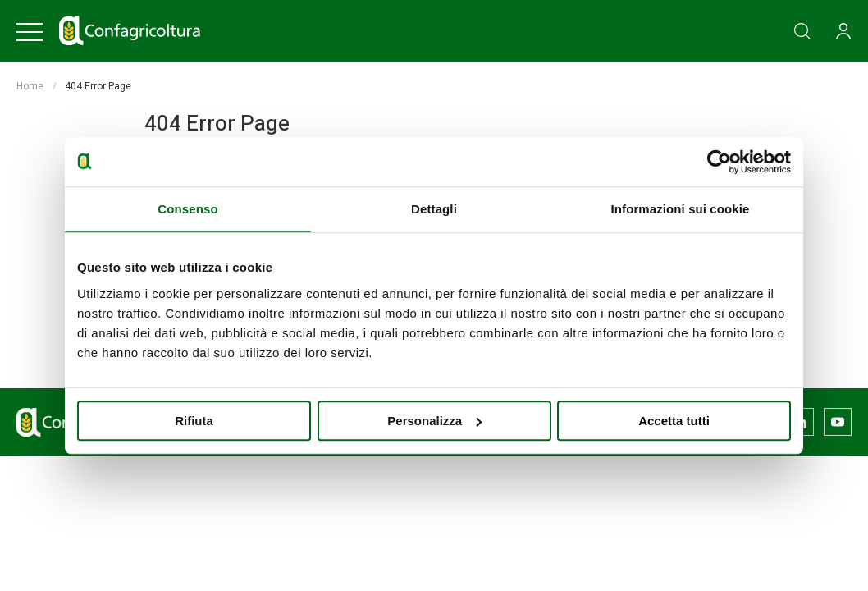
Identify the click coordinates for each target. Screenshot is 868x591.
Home (30, 86)
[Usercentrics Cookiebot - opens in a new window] (719, 162)
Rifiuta (194, 421)
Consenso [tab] (187, 209)
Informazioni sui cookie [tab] (681, 209)
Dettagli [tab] (434, 209)
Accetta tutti (674, 421)
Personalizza (434, 421)
